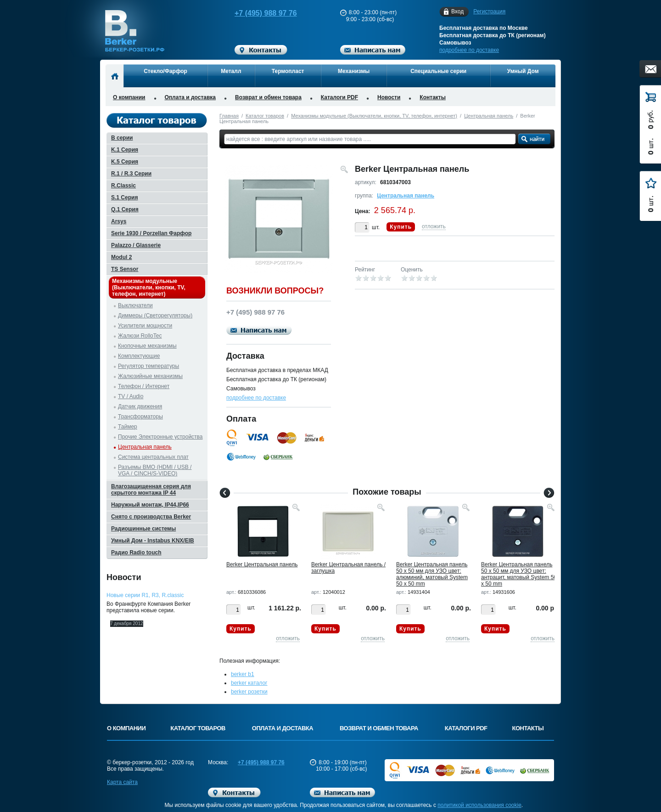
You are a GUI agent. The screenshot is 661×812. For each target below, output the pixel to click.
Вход (457, 12)
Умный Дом (523, 71)
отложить (434, 226)
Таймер (128, 427)
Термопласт (288, 71)
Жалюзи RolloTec (140, 336)
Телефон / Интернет (144, 386)
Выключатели (135, 305)
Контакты (433, 97)
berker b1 (243, 674)
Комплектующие (139, 356)
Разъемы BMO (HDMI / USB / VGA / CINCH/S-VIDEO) (155, 470)
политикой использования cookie (479, 805)
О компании (129, 97)
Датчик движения (140, 406)
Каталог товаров (265, 116)
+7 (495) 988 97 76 (257, 13)
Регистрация (489, 11)
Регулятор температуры (148, 366)
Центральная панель (489, 116)
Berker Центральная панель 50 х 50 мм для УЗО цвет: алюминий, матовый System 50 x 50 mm (432, 574)
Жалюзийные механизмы (150, 376)
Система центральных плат (153, 457)
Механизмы (354, 71)
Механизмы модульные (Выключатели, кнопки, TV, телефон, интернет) (374, 116)
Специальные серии (438, 71)
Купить (401, 227)
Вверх (590, 783)
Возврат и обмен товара (268, 97)
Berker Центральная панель (262, 564)
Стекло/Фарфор (165, 71)
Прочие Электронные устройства (160, 437)
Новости (389, 97)
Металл (231, 71)
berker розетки (249, 692)
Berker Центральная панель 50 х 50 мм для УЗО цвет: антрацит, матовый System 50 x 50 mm (519, 574)
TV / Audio (131, 396)
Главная (229, 116)
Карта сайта (122, 782)
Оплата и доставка (190, 97)
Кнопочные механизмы (147, 346)
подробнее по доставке (469, 50)
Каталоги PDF (339, 97)
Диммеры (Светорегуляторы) (155, 316)
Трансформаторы (140, 417)
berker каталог (249, 683)
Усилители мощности (145, 326)
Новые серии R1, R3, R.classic (145, 595)
